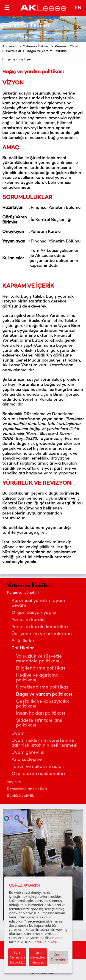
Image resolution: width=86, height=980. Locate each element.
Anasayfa (10, 47)
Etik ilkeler (23, 641)
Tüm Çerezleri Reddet (38, 957)
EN (78, 8)
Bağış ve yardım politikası (44, 695)
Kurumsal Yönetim (69, 47)
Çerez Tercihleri (58, 957)
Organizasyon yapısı (34, 613)
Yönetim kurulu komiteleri (40, 627)
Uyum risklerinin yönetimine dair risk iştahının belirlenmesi (44, 743)
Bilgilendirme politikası (41, 668)
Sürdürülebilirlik (20, 796)
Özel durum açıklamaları (38, 774)
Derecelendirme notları (27, 789)
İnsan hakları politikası (40, 714)
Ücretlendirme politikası (43, 687)
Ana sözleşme (27, 760)
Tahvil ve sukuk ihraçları (38, 767)
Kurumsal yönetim (23, 593)
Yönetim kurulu (28, 620)
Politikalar (14, 51)
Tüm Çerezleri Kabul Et (17, 957)
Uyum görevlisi (28, 753)
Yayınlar (14, 782)
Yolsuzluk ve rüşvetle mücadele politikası (39, 659)
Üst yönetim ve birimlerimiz (42, 634)
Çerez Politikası (45, 942)
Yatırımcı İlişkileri (36, 47)
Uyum (18, 734)
